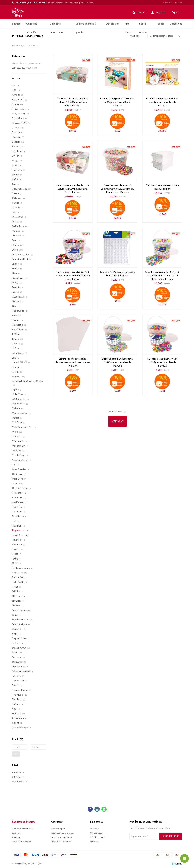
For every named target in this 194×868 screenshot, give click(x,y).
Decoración (113, 24)
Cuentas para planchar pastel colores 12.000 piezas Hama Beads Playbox (73, 102)
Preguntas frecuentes (61, 841)
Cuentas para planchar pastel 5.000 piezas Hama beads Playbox (117, 362)
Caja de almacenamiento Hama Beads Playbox (162, 187)
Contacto (167, 3)
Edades (16, 24)
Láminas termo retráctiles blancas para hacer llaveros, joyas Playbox (73, 362)
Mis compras (96, 833)
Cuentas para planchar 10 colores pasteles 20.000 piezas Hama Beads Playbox (117, 189)
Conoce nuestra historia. (23, 828)
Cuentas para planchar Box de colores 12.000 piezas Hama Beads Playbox (73, 189)
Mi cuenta (95, 828)
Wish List (94, 841)
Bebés (161, 24)
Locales (179, 3)
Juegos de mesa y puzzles (86, 25)
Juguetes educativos (57, 25)
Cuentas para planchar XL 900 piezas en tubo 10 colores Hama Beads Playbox (73, 275)
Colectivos (176, 24)
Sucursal (16, 833)
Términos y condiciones (62, 833)
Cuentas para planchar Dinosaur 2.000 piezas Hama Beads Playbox (117, 102)
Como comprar (58, 828)
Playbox (32, 45)
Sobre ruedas (143, 25)
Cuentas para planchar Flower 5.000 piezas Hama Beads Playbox (162, 102)
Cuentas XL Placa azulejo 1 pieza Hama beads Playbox (117, 274)
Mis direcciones (98, 837)
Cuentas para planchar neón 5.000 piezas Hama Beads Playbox (162, 362)
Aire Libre (127, 25)
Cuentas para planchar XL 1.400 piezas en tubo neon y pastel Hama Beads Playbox (162, 275)
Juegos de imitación (31, 25)
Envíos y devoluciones (61, 837)
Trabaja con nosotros (22, 841)
